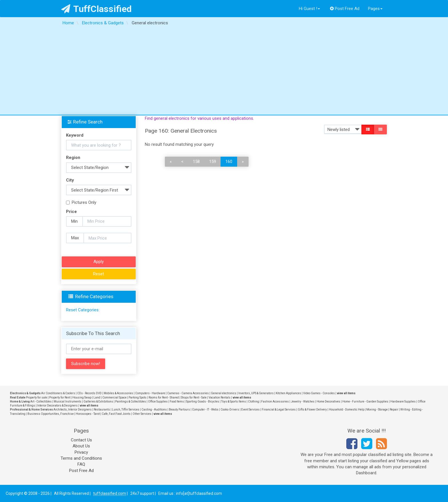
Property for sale (37, 398)
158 (196, 162)
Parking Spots (138, 398)
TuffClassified (96, 9)
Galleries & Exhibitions (98, 402)
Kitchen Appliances (288, 393)
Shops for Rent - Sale (194, 398)
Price (71, 212)
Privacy (81, 452)
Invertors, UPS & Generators (256, 393)
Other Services (142, 414)
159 (213, 162)
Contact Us (81, 440)
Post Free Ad (345, 9)
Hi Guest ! (309, 9)
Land (97, 398)
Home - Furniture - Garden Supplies (365, 402)
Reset (99, 274)
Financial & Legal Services (279, 410)
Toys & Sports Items (234, 402)
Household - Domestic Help (347, 410)
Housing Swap (82, 398)
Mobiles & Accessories (118, 393)
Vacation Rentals (220, 398)
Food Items (177, 402)
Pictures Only (81, 202)
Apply (99, 262)
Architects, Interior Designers (73, 410)
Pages (375, 9)
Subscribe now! (86, 364)
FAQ (81, 464)
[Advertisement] (224, 72)
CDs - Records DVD (89, 393)
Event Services (250, 410)
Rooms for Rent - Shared (164, 398)
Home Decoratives (328, 402)
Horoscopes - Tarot (88, 414)
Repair (394, 410)
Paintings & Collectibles (131, 402)
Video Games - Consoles (319, 393)
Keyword (75, 135)
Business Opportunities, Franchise (51, 414)
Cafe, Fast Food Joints (116, 414)
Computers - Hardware (150, 393)
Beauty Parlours (179, 410)
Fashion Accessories (275, 402)
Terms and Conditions (81, 458)
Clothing (254, 402)
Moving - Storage (377, 410)
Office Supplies (158, 402)
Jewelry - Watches (303, 402)
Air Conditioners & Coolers (58, 393)
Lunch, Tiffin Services (126, 410)
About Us (81, 446)
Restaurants (102, 410)
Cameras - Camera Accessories (188, 393)
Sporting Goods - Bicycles (203, 402)
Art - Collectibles (41, 402)
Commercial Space (114, 398)
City (70, 180)
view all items (346, 393)
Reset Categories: (83, 310)
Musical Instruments (68, 402)
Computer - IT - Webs (205, 410)
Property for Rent (60, 398)
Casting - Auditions (154, 410)
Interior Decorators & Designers (57, 406)
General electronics (224, 393)
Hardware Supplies (403, 402)
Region (73, 158)
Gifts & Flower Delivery (312, 410)
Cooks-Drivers (230, 410)
